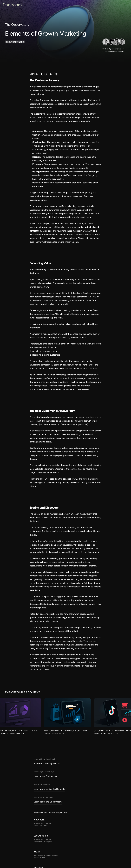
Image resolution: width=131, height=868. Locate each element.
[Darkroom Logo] (11, 5)
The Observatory (17, 24)
